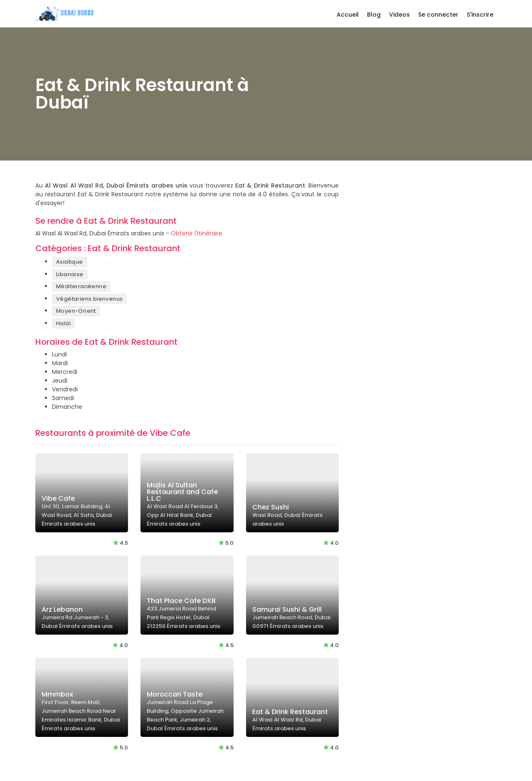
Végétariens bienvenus (89, 299)
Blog (374, 15)
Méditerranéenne (81, 286)
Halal (63, 323)
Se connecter (438, 15)
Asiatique (70, 262)
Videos (399, 15)
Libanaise (70, 274)
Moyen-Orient (76, 311)
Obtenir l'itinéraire (197, 233)
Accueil (348, 15)
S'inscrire (480, 15)
